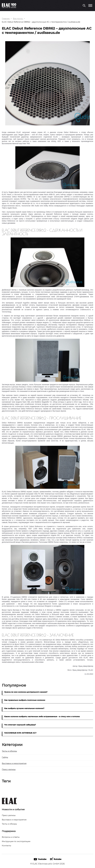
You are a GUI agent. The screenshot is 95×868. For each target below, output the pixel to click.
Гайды (5, 757)
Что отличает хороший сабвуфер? (20, 725)
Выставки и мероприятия (14, 763)
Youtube (40, 859)
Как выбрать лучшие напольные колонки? (24, 708)
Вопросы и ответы (11, 837)
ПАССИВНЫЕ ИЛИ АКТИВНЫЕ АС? (20, 733)
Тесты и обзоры (9, 751)
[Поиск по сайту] (84, 6)
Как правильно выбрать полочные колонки (25, 700)
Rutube (56, 859)
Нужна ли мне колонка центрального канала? (26, 692)
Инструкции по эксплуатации (16, 841)
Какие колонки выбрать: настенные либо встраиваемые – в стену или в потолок (42, 716)
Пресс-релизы (9, 769)
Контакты (6, 846)
